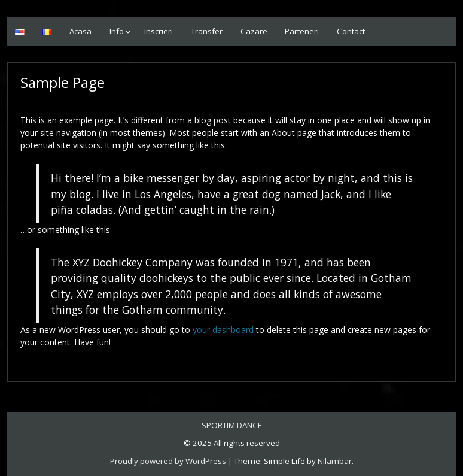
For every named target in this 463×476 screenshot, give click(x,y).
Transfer (207, 31)
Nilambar (335, 461)
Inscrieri (159, 31)
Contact (351, 31)
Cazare (254, 31)
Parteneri (302, 31)
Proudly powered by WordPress (168, 461)
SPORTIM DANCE (232, 425)
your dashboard (223, 330)
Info (117, 31)
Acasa (80, 31)
